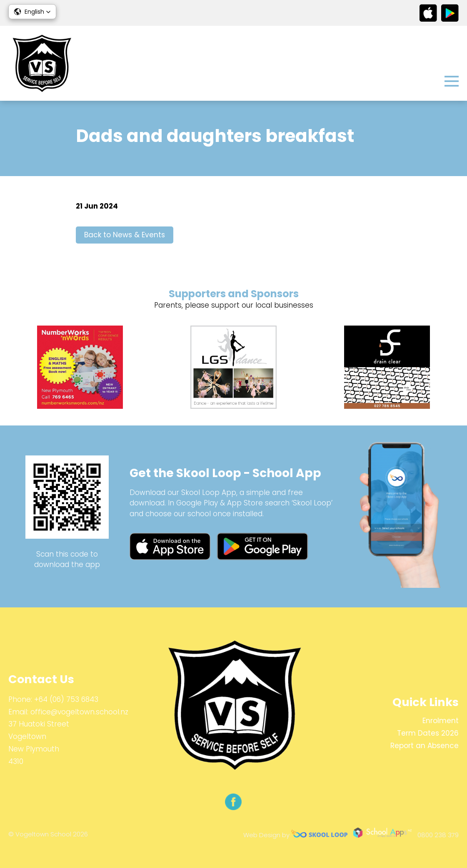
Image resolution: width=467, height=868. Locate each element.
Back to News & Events (125, 235)
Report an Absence (425, 746)
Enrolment (441, 721)
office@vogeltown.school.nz (79, 712)
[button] (32, 12)
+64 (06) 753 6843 (66, 699)
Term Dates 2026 (428, 733)
